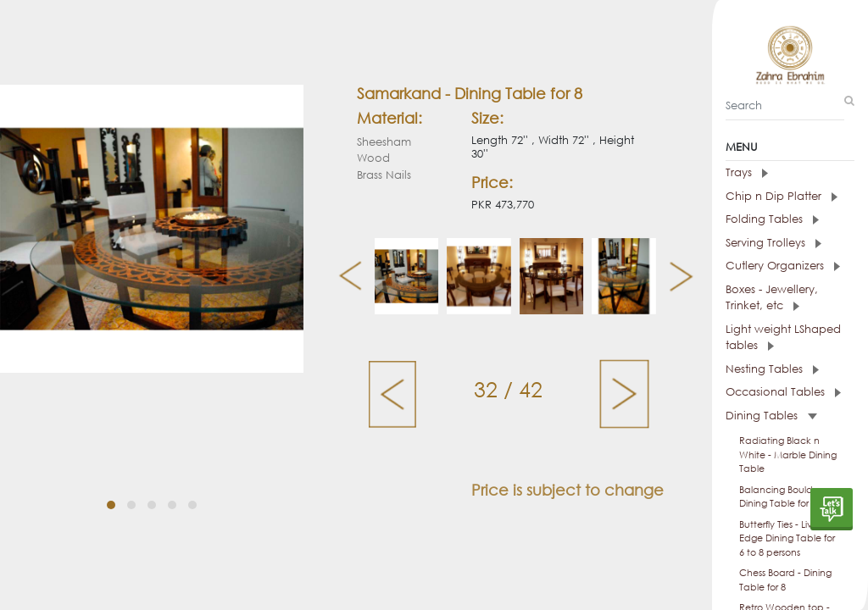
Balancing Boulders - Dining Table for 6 (785, 497)
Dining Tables (771, 416)
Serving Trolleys (773, 243)
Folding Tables (772, 219)
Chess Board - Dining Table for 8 (785, 580)
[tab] (790, 173)
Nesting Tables (772, 369)
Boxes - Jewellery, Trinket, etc (772, 298)
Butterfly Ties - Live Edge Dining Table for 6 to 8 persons (787, 538)
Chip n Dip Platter (782, 196)
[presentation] (344, 276)
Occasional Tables (783, 392)
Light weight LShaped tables (783, 338)
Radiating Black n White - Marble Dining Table (788, 455)
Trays (747, 172)
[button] (111, 505)
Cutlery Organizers (783, 266)
